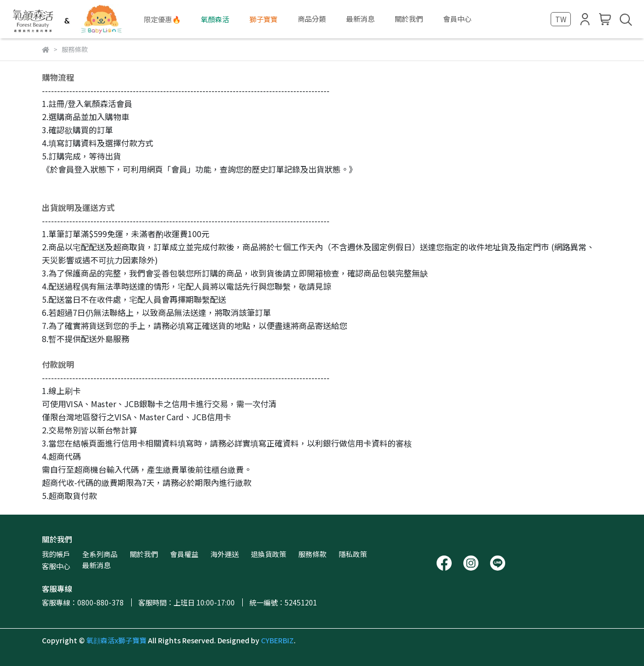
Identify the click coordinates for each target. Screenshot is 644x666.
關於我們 (144, 554)
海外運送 (225, 554)
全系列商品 (100, 554)
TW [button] (561, 19)
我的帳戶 (56, 554)
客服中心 (56, 566)
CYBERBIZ (277, 640)
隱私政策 (353, 554)
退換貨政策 (269, 554)
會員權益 (184, 554)
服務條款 (312, 554)
